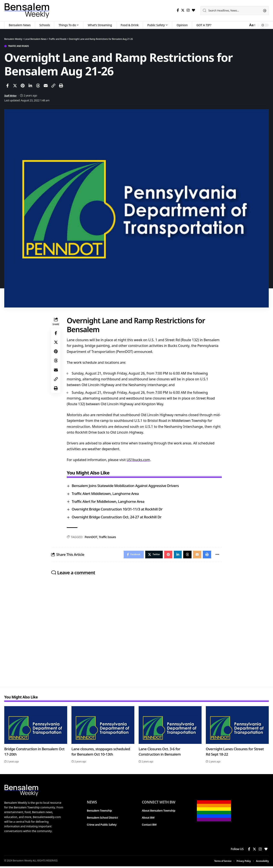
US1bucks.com (139, 460)
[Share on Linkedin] (30, 86)
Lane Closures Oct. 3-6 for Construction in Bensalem (160, 753)
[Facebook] (178, 10)
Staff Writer (11, 96)
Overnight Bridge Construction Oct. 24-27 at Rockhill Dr (118, 518)
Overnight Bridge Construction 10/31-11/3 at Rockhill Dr (118, 510)
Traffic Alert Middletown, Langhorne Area (107, 494)
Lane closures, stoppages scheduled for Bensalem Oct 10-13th (101, 753)
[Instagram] (188, 10)
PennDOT (92, 538)
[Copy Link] (53, 86)
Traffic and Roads (22, 46)
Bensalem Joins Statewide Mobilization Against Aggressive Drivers (126, 486)
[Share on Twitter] (15, 86)
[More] (217, 556)
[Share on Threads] (38, 86)
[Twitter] (183, 10)
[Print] (61, 86)
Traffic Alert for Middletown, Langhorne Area (109, 502)
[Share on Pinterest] (23, 86)
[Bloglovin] (193, 10)
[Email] (46, 86)
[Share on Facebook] (7, 86)
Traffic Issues (108, 538)
